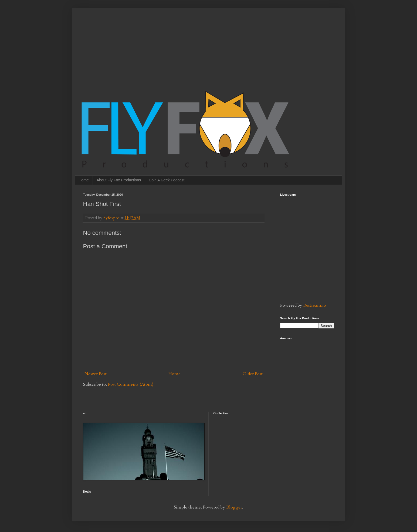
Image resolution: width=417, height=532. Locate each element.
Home (84, 180)
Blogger (234, 507)
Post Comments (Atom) (131, 384)
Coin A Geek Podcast (167, 180)
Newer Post (96, 374)
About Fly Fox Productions (119, 180)
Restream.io (315, 305)
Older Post (253, 374)
